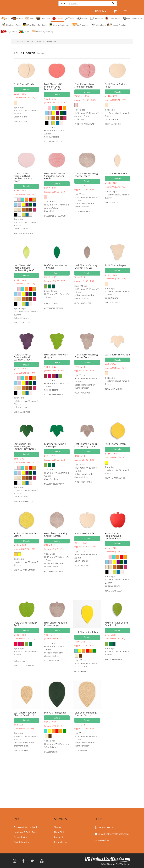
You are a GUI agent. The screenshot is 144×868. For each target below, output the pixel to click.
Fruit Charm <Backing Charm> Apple (56, 624)
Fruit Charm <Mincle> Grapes (56, 356)
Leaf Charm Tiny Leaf (116, 174)
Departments (28, 42)
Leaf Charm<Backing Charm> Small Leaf (25, 714)
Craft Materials (81, 25)
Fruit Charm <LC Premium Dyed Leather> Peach (53, 87)
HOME (16, 42)
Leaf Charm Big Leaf (55, 713)
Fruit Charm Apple (84, 533)
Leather (17, 18)
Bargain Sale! (9, 31)
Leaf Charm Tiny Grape (117, 355)
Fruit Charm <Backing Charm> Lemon (56, 535)
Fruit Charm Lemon (115, 444)
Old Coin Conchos (132, 18)
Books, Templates (117, 25)
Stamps (82, 18)
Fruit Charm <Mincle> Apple (25, 624)
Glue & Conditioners (59, 25)
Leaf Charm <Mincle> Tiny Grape (56, 445)
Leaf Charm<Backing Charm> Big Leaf (86, 714)
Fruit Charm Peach (24, 84)
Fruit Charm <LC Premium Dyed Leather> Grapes (23, 357)
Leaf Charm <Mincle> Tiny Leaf (56, 266)
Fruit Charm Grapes (116, 265)
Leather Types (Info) (42, 31)
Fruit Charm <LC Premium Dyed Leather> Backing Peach (23, 177)
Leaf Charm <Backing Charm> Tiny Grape (86, 445)
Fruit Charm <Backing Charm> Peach (86, 175)
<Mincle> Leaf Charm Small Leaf (116, 624)
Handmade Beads (11, 25)
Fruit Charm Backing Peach (116, 85)
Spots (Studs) (112, 18)
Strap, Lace (43, 18)
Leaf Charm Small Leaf (87, 632)
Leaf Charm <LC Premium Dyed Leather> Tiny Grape (25, 446)
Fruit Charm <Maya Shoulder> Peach (85, 85)
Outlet (24, 31)
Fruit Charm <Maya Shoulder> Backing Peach (55, 176)
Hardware (96, 18)
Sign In (100, 11)
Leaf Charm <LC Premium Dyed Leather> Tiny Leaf (24, 268)
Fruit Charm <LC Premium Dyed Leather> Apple (114, 536)
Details (26, 89)
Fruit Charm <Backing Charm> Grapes (86, 356)
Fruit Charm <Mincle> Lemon (25, 535)
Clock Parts (98, 25)
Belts (29, 18)
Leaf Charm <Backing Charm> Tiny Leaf (86, 266)
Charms (57, 18)
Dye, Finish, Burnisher (35, 25)
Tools (70, 18)
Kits (5, 18)
